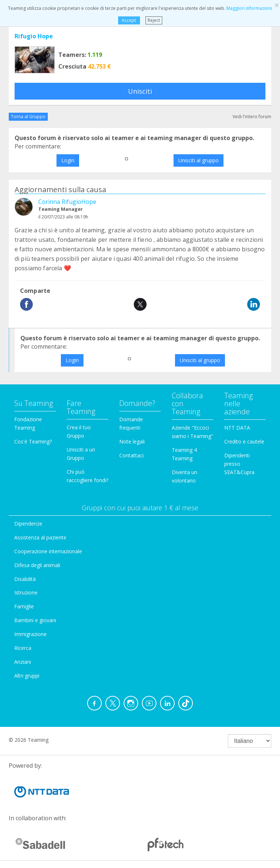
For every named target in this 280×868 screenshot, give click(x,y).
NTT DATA (237, 428)
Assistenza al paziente (40, 537)
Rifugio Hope (34, 36)
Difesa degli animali (37, 565)
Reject (154, 20)
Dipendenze (28, 524)
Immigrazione (30, 634)
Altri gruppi (27, 676)
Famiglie (24, 606)
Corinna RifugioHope (67, 202)
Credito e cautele (244, 441)
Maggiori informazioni (249, 8)
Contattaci (131, 455)
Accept (129, 20)
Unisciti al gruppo (199, 160)
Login (68, 160)
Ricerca (23, 648)
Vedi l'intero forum (252, 117)
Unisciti (140, 91)
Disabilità (25, 579)
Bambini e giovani (35, 620)
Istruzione (26, 592)
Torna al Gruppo (28, 117)
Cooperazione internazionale (48, 551)
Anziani (23, 662)
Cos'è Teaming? (33, 441)
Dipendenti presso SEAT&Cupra (239, 464)
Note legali (132, 441)
